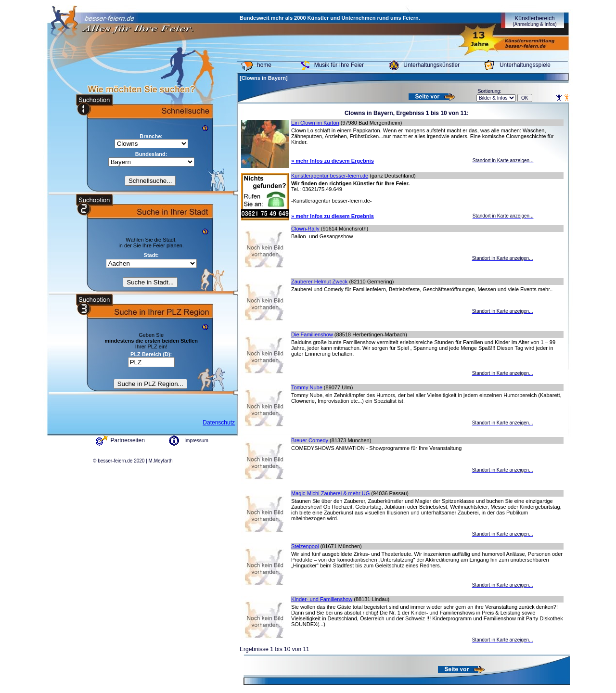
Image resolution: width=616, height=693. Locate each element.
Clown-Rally (305, 229)
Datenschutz (219, 423)
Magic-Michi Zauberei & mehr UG (330, 493)
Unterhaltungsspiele (525, 65)
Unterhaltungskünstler (431, 65)
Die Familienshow (312, 334)
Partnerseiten (128, 440)
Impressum (196, 441)
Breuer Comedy (310, 440)
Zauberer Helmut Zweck (319, 282)
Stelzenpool (305, 546)
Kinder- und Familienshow (322, 599)
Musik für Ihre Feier (339, 65)
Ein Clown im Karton (315, 123)
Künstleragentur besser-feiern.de (330, 176)
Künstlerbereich (534, 21)
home (264, 65)
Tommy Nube (307, 387)
